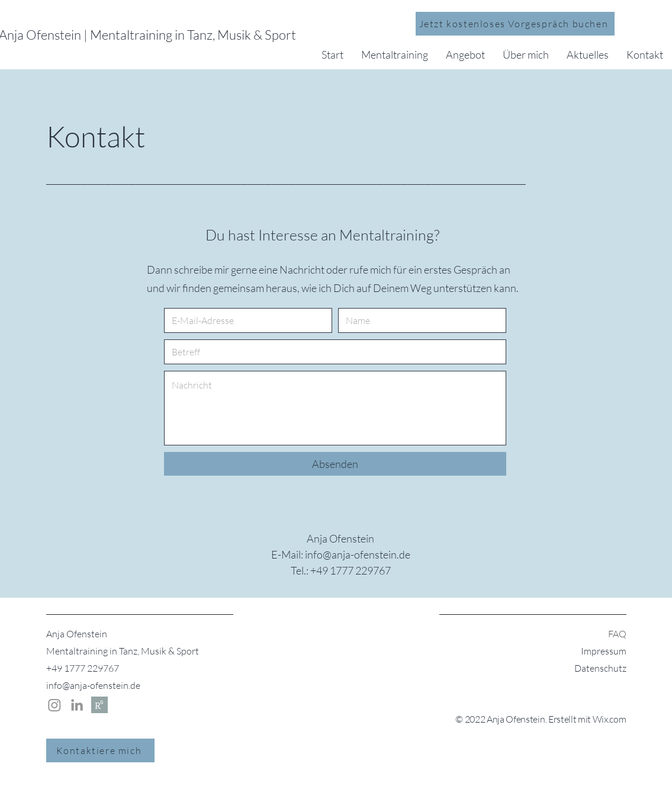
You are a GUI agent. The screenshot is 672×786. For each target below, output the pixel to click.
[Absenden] (335, 464)
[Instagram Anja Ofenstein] (54, 705)
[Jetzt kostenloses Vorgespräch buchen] (515, 24)
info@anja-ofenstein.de (93, 685)
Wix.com (610, 719)
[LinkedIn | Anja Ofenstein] (77, 705)
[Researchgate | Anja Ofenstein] (99, 705)
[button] (395, 54)
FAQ (617, 634)
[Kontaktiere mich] (100, 750)
